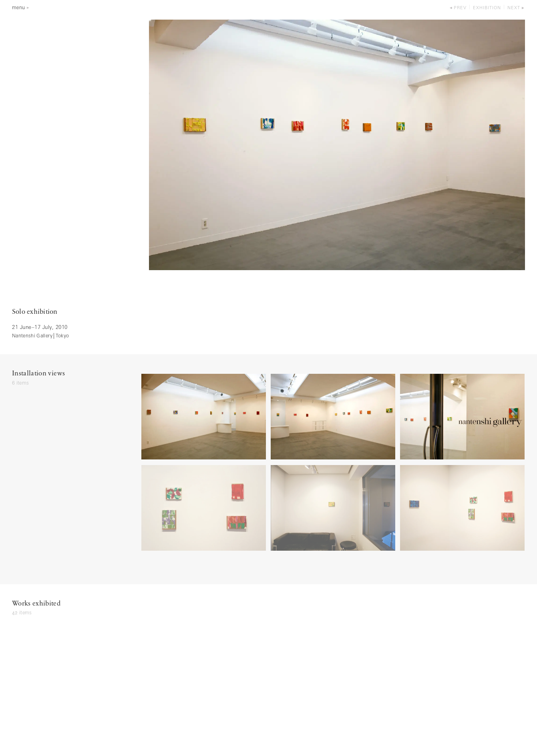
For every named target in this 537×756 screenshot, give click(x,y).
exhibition (487, 8)
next (514, 8)
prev (460, 8)
